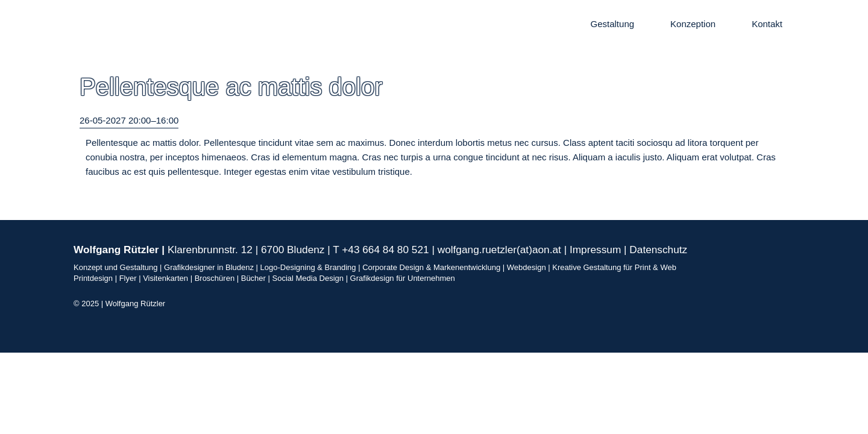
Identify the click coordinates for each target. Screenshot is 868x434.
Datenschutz (658, 250)
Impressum (595, 250)
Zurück (93, 193)
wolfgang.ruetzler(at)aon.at (499, 250)
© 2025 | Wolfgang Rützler (119, 303)
